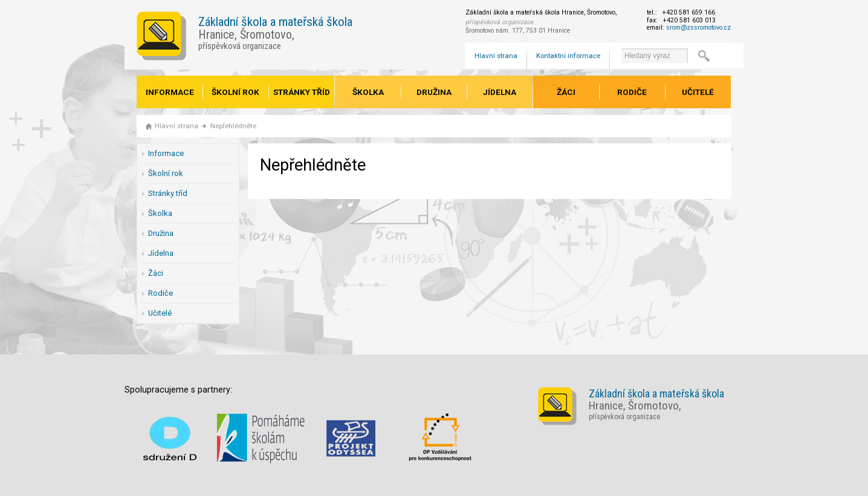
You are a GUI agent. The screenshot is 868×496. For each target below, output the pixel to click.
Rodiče (632, 92)
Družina (434, 92)
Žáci (566, 92)
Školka (368, 92)
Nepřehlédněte (233, 126)
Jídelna (500, 92)
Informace (170, 92)
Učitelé (698, 92)
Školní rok (235, 92)
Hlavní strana (496, 56)
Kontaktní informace (568, 56)
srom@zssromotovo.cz (698, 28)
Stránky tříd (302, 92)
